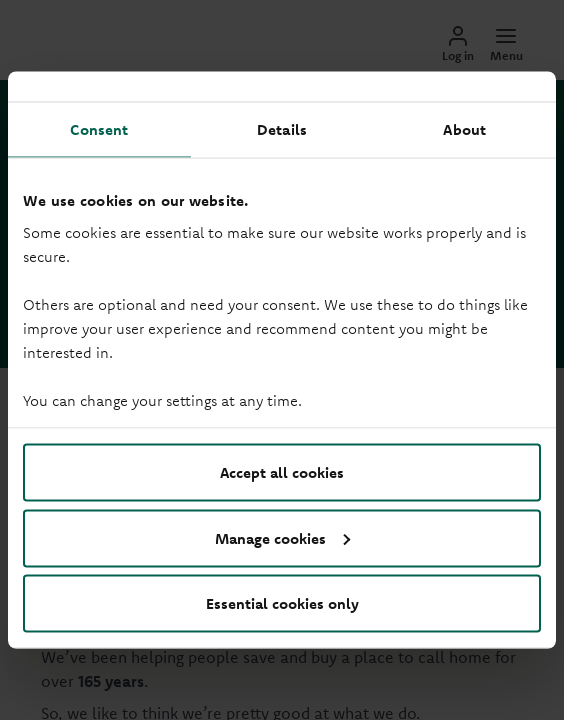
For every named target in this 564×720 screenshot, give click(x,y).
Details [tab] (282, 129)
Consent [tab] (99, 129)
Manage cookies (282, 537)
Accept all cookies (282, 472)
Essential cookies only (282, 603)
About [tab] (464, 129)
